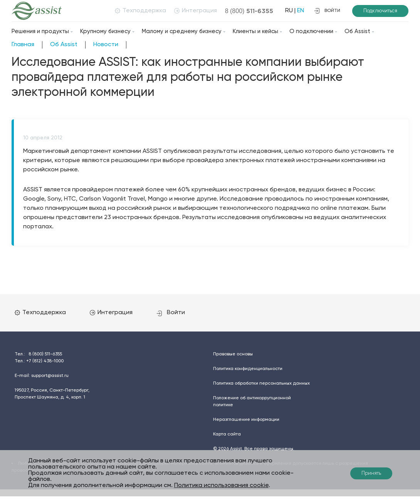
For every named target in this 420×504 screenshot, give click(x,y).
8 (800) (249, 11)
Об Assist (357, 31)
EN (301, 11)
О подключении (311, 31)
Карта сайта (227, 434)
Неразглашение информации (246, 420)
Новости (106, 45)
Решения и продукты (40, 31)
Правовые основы (233, 354)
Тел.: (38, 354)
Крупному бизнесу (105, 31)
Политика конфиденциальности (248, 369)
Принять (371, 473)
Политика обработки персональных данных (261, 383)
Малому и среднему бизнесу (182, 31)
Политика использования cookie (221, 486)
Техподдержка (140, 11)
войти (327, 11)
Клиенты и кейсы (255, 31)
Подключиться (380, 11)
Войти (171, 313)
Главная (23, 45)
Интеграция (196, 11)
